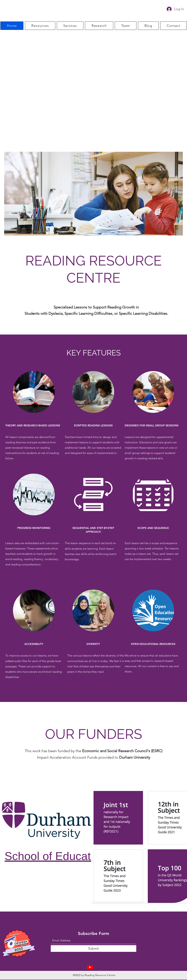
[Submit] (93, 949)
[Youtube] (90, 967)
